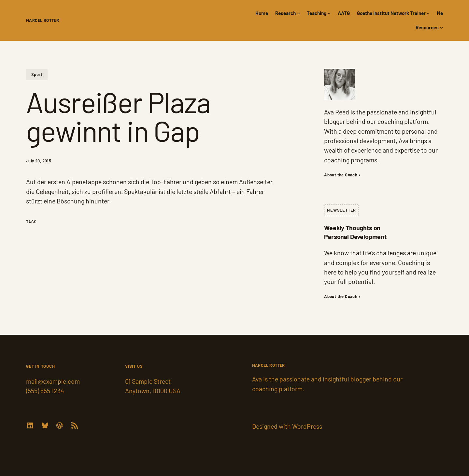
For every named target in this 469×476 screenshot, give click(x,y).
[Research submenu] (298, 13)
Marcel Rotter (43, 20)
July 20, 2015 (39, 161)
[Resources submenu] (441, 28)
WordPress (307, 426)
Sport (37, 74)
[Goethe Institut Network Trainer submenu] (428, 13)
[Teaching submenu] (329, 13)
